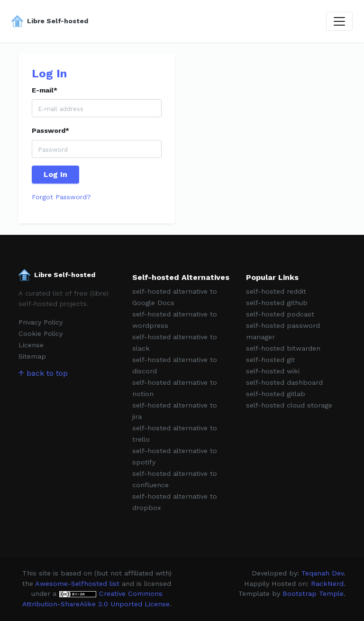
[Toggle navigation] (339, 21)
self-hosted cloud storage (289, 405)
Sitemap (32, 356)
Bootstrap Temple (313, 593)
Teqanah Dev (323, 573)
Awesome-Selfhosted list (77, 584)
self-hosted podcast (280, 314)
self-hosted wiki (273, 371)
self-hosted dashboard (284, 382)
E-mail (45, 90)
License (31, 345)
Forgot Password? (61, 197)
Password (50, 130)
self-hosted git (270, 360)
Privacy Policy (41, 322)
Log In (55, 174)
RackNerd (327, 584)
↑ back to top (43, 373)
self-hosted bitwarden (283, 348)
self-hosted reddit (276, 291)
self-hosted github (277, 303)
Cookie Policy (41, 334)
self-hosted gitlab (276, 394)
